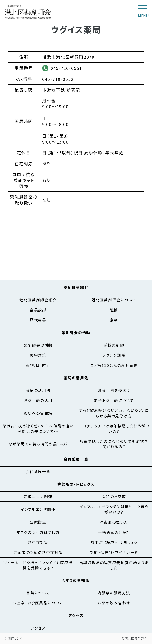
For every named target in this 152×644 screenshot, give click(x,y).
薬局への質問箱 (38, 413)
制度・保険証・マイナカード (114, 552)
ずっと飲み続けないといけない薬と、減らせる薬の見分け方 (114, 413)
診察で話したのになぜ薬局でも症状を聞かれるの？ (114, 444)
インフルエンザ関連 (38, 509)
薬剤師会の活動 (38, 345)
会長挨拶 (38, 310)
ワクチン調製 (114, 355)
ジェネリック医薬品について (38, 603)
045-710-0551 (66, 68)
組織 (114, 310)
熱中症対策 (38, 542)
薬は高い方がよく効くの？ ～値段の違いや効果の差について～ (38, 428)
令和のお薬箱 (114, 496)
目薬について (38, 593)
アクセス (38, 628)
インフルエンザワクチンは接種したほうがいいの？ (114, 509)
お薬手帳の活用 (38, 400)
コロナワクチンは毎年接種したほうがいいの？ (114, 428)
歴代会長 (38, 320)
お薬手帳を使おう (114, 390)
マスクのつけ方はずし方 (38, 532)
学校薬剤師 (114, 345)
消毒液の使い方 (114, 522)
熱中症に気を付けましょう (114, 542)
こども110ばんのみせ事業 (114, 365)
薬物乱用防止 (38, 365)
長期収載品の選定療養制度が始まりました (114, 565)
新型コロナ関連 (38, 496)
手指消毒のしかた (114, 532)
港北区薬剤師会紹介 (38, 300)
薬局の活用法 (38, 390)
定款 (114, 320)
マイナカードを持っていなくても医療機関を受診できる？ (38, 565)
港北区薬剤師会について (114, 300)
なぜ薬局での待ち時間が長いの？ (38, 444)
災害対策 (38, 355)
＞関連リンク (14, 638)
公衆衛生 (38, 522)
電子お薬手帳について (114, 400)
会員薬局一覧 (38, 471)
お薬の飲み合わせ (114, 603)
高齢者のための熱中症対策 (38, 552)
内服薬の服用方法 (114, 593)
